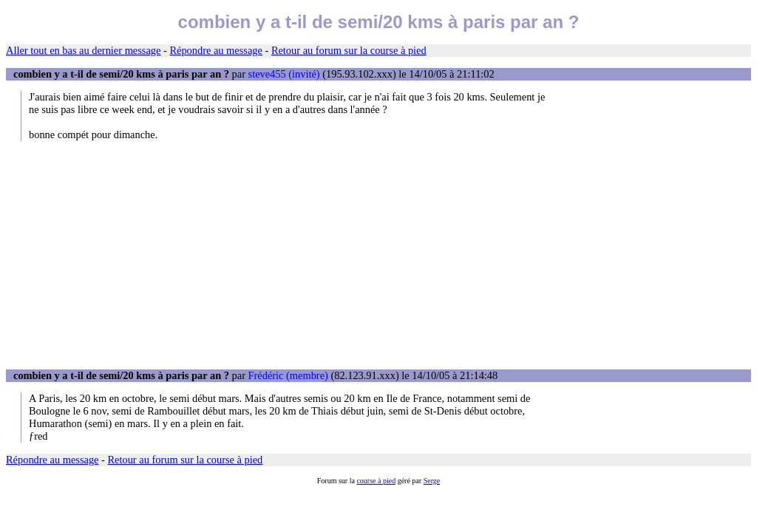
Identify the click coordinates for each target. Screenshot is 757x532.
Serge (432, 481)
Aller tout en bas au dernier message (83, 50)
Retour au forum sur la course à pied (349, 50)
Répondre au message (215, 50)
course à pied (376, 481)
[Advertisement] (378, 255)
